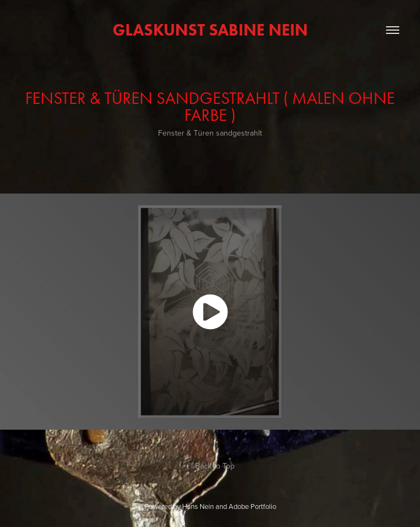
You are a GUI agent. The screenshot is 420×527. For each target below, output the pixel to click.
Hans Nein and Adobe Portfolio (229, 506)
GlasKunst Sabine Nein (210, 30)
